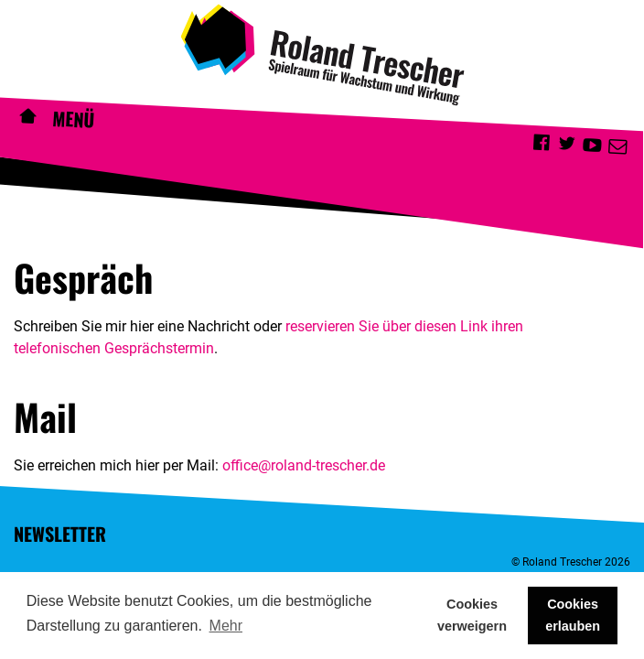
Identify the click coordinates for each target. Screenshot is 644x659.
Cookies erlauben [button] (573, 615)
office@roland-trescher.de (304, 465)
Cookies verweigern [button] (472, 615)
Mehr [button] (226, 626)
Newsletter (60, 534)
